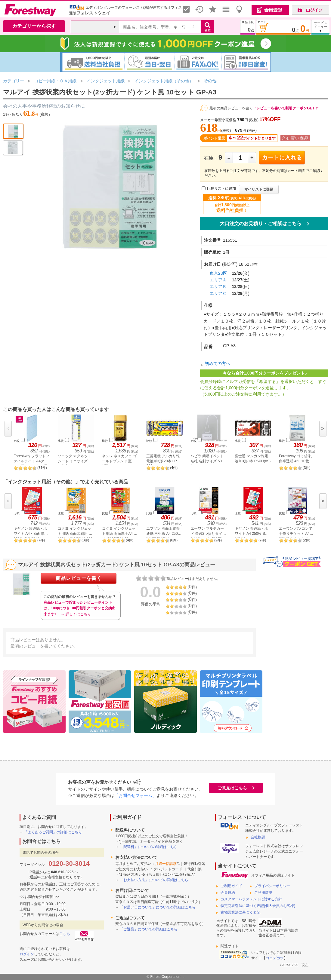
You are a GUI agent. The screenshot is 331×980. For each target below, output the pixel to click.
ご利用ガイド (231, 886)
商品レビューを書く (79, 578)
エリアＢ (218, 286)
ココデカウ (275, 958)
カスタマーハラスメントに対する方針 (251, 899)
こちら (65, 934)
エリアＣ (218, 293)
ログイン (27, 954)
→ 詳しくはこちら (76, 614)
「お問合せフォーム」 (135, 795)
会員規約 (228, 893)
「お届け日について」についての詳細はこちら (158, 907)
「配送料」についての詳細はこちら (149, 847)
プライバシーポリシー (272, 886)
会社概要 (258, 837)
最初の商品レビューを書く (231, 108)
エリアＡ (218, 280)
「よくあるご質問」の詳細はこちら (53, 832)
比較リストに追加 (221, 189)
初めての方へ (218, 363)
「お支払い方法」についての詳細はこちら (154, 880)
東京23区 (218, 273)
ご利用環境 (263, 893)
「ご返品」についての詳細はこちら (149, 929)
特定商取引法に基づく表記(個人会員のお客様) (258, 906)
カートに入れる (282, 158)
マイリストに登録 (259, 189)
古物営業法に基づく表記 (240, 912)
